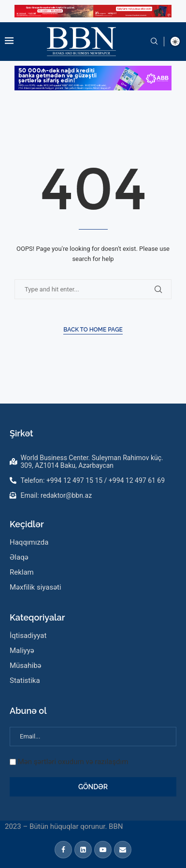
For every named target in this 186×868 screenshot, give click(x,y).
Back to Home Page (93, 330)
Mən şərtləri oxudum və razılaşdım (73, 762)
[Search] (154, 42)
